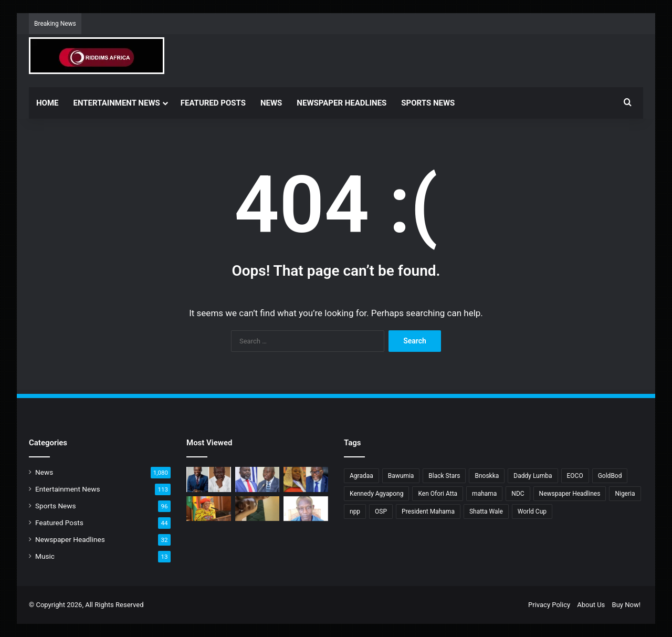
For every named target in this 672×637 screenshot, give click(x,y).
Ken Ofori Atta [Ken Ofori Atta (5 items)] (438, 494)
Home (48, 103)
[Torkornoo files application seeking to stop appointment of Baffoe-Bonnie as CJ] (306, 479)
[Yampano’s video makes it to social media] (258, 509)
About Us (591, 605)
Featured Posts (213, 103)
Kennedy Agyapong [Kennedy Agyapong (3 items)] (376, 494)
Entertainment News (117, 103)
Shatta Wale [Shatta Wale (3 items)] (486, 511)
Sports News (428, 103)
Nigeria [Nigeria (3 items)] (625, 494)
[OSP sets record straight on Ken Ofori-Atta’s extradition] (209, 479)
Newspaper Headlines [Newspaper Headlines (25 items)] (570, 494)
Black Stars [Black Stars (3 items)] (444, 476)
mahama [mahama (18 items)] (484, 494)
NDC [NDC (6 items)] (518, 494)
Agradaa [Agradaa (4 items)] (361, 476)
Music (45, 556)
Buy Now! (626, 605)
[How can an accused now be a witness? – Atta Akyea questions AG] (258, 479)
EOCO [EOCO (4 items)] (575, 476)
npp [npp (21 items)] (355, 511)
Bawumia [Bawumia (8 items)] (401, 476)
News (271, 103)
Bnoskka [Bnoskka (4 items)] (487, 476)
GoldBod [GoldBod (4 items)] (610, 476)
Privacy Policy (549, 605)
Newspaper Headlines (342, 103)
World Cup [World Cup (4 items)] (532, 511)
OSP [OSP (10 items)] (381, 511)
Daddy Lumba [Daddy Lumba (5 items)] (533, 476)
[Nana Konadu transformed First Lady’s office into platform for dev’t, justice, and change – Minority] (209, 509)
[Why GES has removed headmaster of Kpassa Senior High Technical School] (306, 509)
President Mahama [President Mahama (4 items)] (428, 511)
